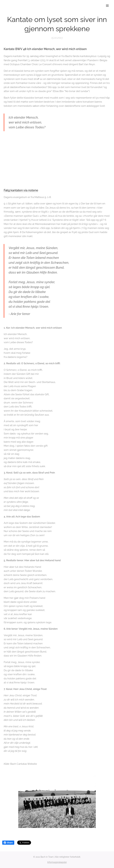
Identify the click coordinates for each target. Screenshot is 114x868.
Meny (107, 6)
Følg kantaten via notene (21, 190)
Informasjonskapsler (57, 862)
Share (8, 843)
